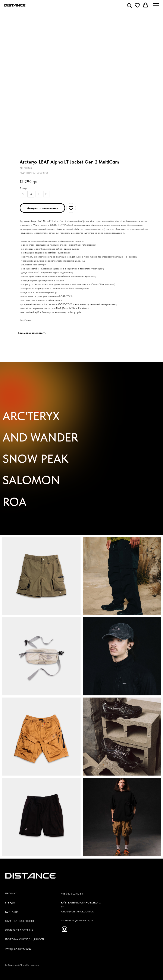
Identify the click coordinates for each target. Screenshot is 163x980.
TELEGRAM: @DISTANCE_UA (77, 921)
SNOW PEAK (36, 459)
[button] (129, 5)
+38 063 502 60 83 (72, 894)
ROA (15, 502)
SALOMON (31, 480)
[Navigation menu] (156, 5)
